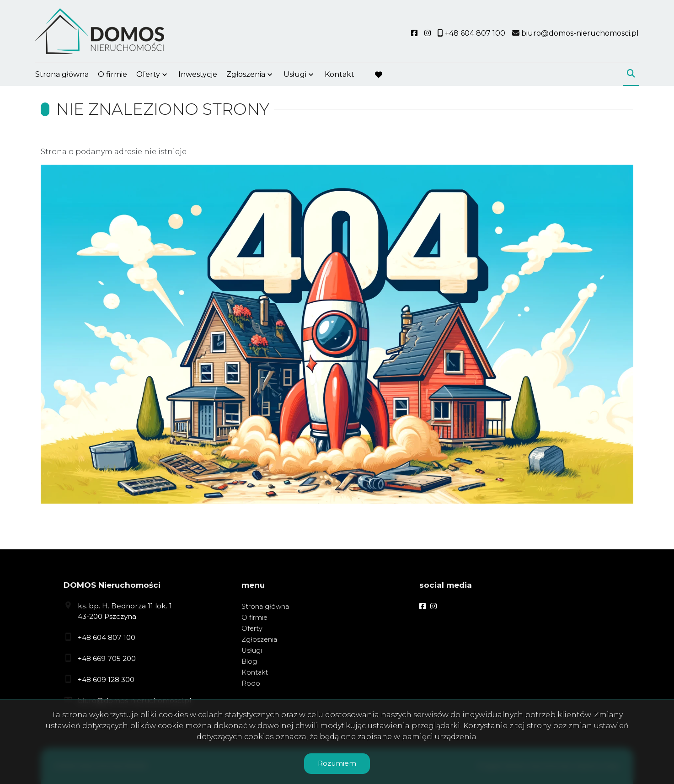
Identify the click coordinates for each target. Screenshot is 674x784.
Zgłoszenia (246, 74)
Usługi (295, 74)
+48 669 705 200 (107, 658)
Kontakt (340, 74)
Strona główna (62, 74)
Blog (249, 661)
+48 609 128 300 (106, 679)
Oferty (148, 74)
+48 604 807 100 (107, 637)
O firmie (112, 74)
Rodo (251, 683)
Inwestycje (198, 74)
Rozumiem (337, 763)
